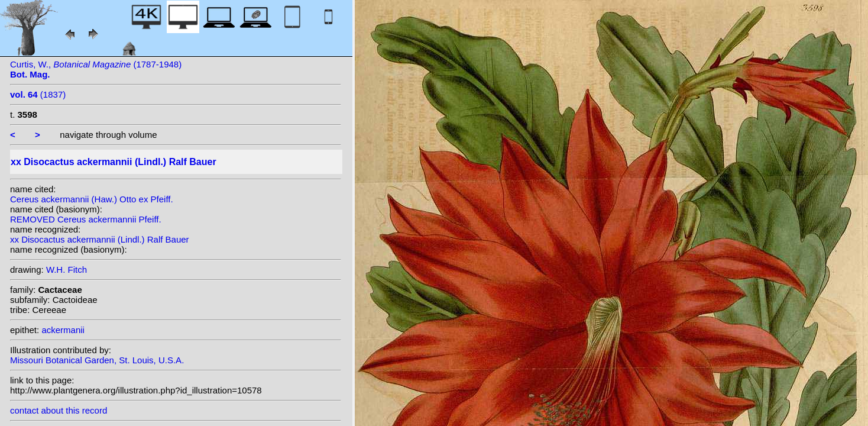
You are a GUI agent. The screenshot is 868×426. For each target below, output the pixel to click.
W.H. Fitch (67, 270)
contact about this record (59, 410)
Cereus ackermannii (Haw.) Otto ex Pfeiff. (92, 199)
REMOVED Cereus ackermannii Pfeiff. (86, 219)
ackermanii (63, 330)
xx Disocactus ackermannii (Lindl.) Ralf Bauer (100, 239)
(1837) (38, 94)
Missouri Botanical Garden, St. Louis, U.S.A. (97, 360)
